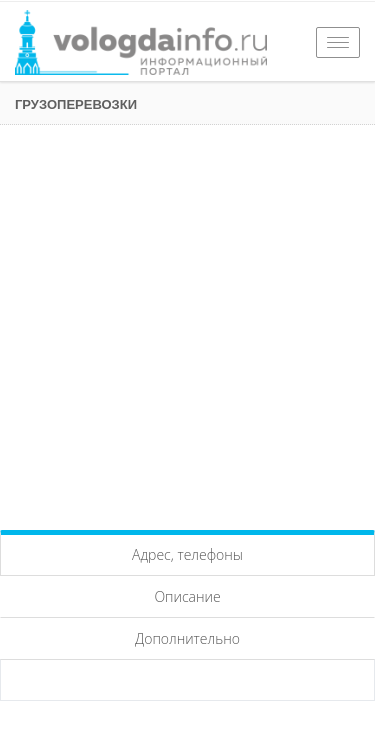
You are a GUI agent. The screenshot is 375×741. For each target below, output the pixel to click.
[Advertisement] (187, 322)
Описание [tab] (187, 596)
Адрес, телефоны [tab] (187, 554)
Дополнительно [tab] (187, 638)
